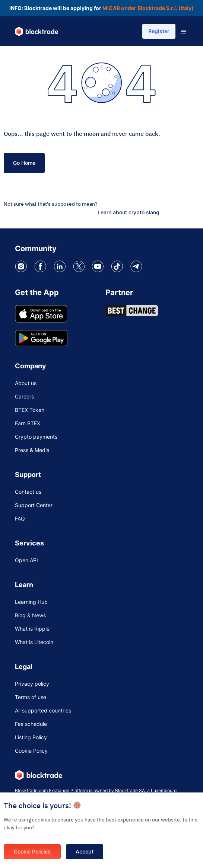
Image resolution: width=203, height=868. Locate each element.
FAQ (20, 518)
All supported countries (43, 710)
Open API (26, 560)
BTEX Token (30, 410)
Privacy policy (32, 684)
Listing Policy (31, 737)
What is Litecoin (34, 642)
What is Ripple (32, 629)
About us (26, 383)
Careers (24, 396)
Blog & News (30, 615)
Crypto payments (36, 437)
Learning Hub (31, 602)
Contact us (28, 492)
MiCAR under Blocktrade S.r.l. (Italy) (148, 8)
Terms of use (31, 697)
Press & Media (32, 450)
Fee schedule (31, 724)
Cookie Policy (31, 751)
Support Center (34, 505)
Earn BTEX (28, 423)
